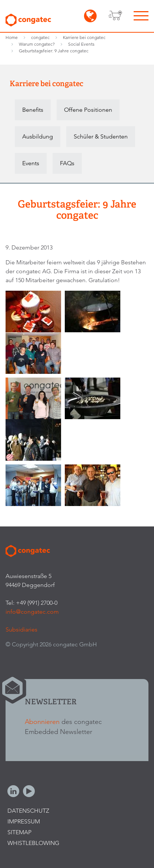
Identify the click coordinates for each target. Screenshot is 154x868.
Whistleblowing (33, 843)
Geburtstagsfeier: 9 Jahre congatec (54, 51)
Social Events (81, 44)
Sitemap (19, 832)
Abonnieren (42, 722)
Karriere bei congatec (84, 37)
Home (12, 37)
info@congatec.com (32, 612)
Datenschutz (28, 811)
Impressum (24, 821)
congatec (40, 37)
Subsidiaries (21, 629)
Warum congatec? (37, 44)
